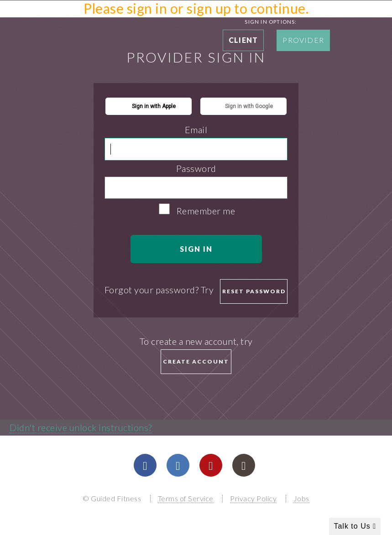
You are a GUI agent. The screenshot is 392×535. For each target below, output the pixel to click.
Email (196, 130)
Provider (303, 40)
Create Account (196, 361)
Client (243, 40)
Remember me (206, 211)
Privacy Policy (253, 498)
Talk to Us (355, 526)
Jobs (301, 498)
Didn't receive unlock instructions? (81, 427)
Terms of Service (186, 498)
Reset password (254, 291)
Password (196, 168)
